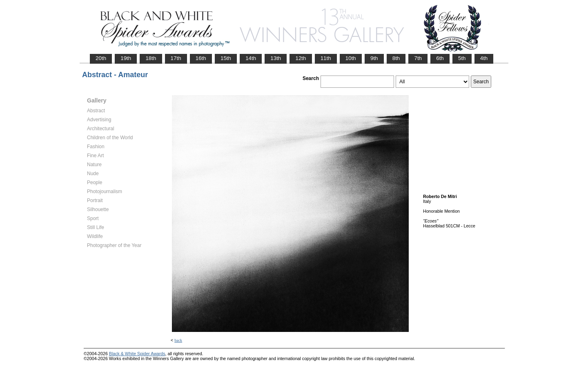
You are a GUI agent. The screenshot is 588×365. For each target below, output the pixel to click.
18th (151, 58)
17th (176, 58)
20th (101, 58)
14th (251, 58)
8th (396, 58)
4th (484, 58)
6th (440, 58)
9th (374, 58)
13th (276, 58)
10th (351, 58)
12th (301, 58)
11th (326, 58)
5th (462, 58)
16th (201, 58)
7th (418, 58)
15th (226, 58)
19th (126, 58)
